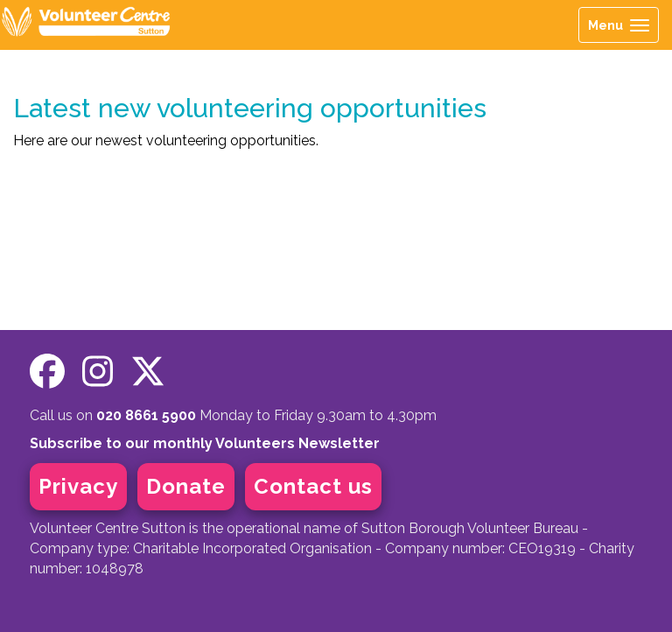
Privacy (78, 486)
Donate (186, 486)
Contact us (313, 486)
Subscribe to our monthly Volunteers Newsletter (205, 443)
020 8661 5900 (146, 415)
